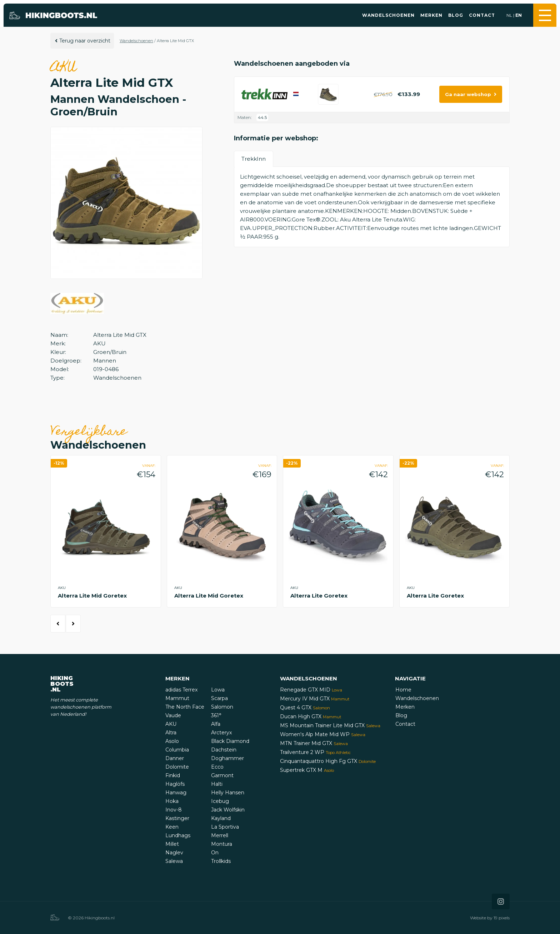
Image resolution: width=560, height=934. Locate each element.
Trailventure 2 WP (315, 752)
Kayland (221, 818)
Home (403, 690)
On (215, 853)
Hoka (172, 801)
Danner (175, 758)
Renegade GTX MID (311, 690)
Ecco (217, 767)
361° (216, 715)
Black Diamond (230, 741)
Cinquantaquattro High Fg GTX (328, 761)
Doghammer (227, 758)
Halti (217, 784)
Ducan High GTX (311, 716)
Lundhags (178, 835)
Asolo (172, 741)
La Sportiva (225, 827)
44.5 (262, 117)
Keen (172, 827)
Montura (222, 844)
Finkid (173, 775)
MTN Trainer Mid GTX (314, 743)
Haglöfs (175, 784)
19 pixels (502, 918)
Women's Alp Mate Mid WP (323, 734)
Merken (431, 15)
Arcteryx (221, 733)
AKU (171, 724)
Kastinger (177, 818)
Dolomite (177, 767)
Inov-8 (174, 810)
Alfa (216, 724)
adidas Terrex (181, 690)
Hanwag (176, 793)
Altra (171, 733)
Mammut (177, 698)
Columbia (177, 750)
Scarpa (219, 698)
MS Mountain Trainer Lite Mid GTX (330, 725)
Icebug (220, 801)
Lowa (218, 690)
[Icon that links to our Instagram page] (501, 901)
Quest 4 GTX (305, 708)
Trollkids (221, 861)
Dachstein (224, 750)
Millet (172, 844)
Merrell (220, 835)
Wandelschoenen (388, 15)
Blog (456, 15)
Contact (482, 15)
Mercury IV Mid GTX (315, 699)
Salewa (174, 861)
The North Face (185, 707)
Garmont (222, 775)
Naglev (174, 853)
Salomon (222, 707)
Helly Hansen (228, 793)
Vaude (173, 715)
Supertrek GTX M (307, 770)
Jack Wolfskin (228, 810)
